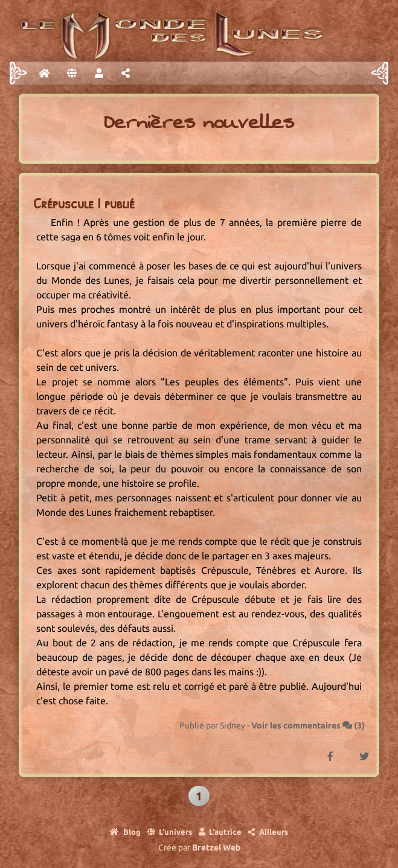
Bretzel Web (216, 847)
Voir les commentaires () (308, 725)
